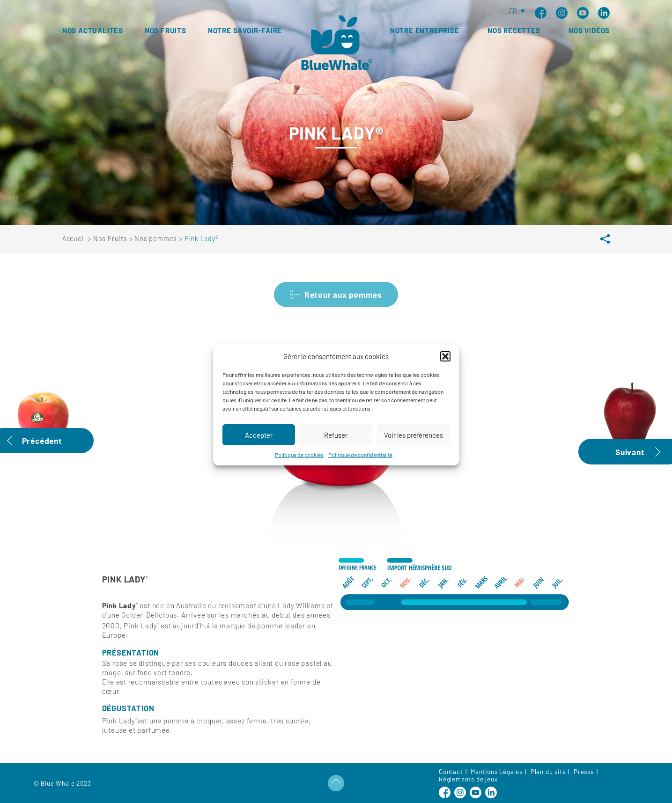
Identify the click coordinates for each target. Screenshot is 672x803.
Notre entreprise (425, 30)
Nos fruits (166, 30)
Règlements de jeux (468, 779)
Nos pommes (157, 239)
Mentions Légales (497, 772)
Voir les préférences (414, 445)
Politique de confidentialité (360, 464)
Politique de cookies (299, 464)
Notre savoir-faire (245, 30)
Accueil (75, 239)
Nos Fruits (111, 239)
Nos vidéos (589, 30)
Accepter (259, 445)
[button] (445, 366)
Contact (451, 772)
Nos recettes (514, 30)
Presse (584, 772)
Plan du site (548, 772)
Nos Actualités (93, 30)
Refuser (336, 445)
